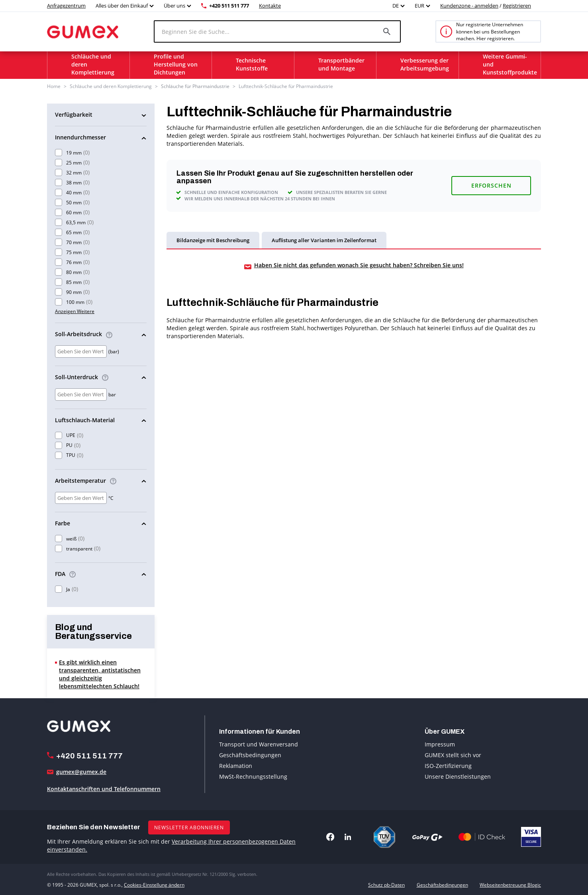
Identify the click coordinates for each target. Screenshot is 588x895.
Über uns (174, 6)
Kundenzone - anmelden (469, 6)
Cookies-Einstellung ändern (154, 884)
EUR (419, 6)
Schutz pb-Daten (386, 884)
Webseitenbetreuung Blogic (510, 884)
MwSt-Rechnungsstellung (253, 777)
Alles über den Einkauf (122, 6)
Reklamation (236, 766)
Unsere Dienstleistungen (458, 777)
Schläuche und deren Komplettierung (111, 86)
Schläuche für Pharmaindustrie (195, 86)
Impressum (440, 744)
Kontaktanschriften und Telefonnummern (104, 789)
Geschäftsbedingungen (250, 755)
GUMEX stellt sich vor (453, 755)
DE (396, 6)
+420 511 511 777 (229, 6)
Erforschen (491, 185)
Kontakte (270, 6)
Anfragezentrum (66, 6)
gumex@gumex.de (81, 772)
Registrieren (517, 6)
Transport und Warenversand (259, 744)
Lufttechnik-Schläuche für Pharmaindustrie (286, 86)
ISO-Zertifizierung (448, 766)
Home (54, 86)
